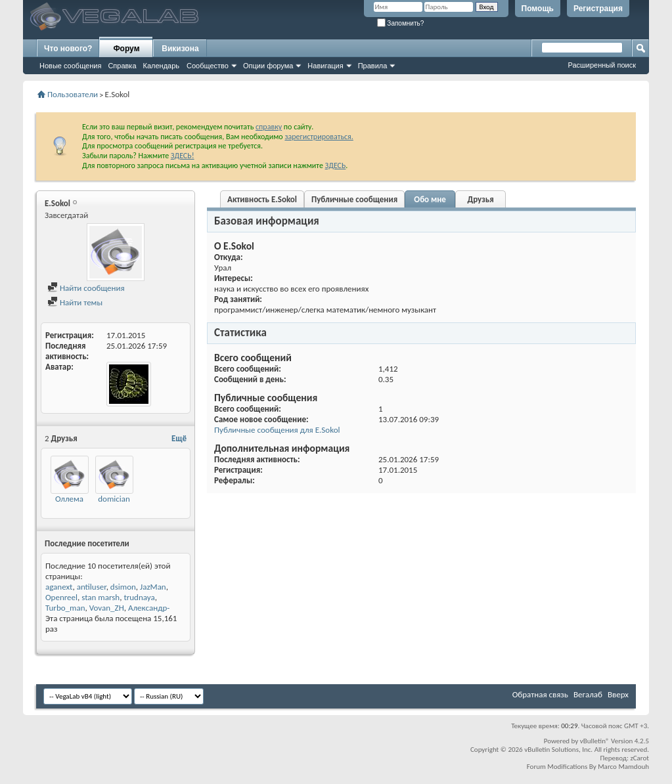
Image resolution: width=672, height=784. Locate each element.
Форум (126, 49)
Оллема (69, 499)
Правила (373, 66)
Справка (122, 66)
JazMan (153, 587)
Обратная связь (540, 694)
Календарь (162, 66)
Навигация (325, 66)
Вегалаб (588, 694)
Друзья (481, 199)
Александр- (149, 608)
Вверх (618, 694)
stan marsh (101, 597)
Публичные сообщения (354, 199)
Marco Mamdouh (623, 767)
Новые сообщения (70, 66)
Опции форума (268, 66)
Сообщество (208, 66)
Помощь (538, 9)
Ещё (179, 438)
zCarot (639, 758)
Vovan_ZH (107, 608)
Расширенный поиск (602, 65)
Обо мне (430, 199)
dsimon (123, 587)
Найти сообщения (86, 288)
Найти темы (75, 302)
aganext (59, 587)
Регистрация (598, 9)
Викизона (180, 49)
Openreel (61, 597)
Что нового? (68, 49)
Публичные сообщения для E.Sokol (277, 430)
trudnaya (139, 597)
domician (114, 499)
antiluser (92, 587)
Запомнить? (401, 23)
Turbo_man (65, 608)
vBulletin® (595, 741)
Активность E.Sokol (262, 199)
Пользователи (73, 94)
